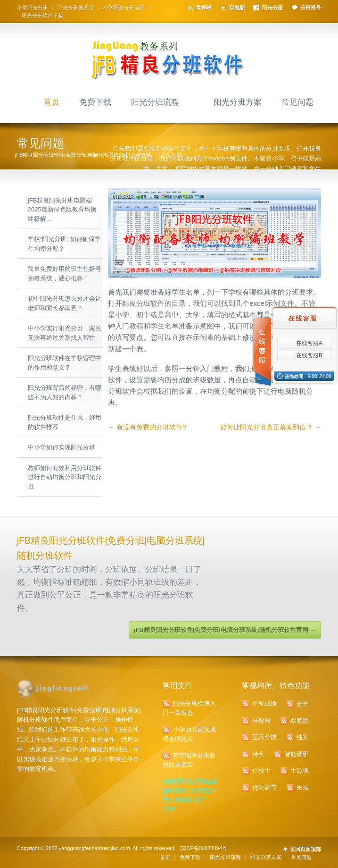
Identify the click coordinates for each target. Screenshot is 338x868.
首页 (51, 102)
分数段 (261, 721)
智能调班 (297, 754)
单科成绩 (264, 704)
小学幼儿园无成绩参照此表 (189, 734)
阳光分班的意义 (76, 8)
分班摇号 (311, 8)
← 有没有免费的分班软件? (147, 427)
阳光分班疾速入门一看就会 (189, 708)
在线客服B (309, 355)
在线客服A (309, 343)
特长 (258, 754)
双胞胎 (237, 8)
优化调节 (264, 788)
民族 (303, 788)
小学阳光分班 (33, 8)
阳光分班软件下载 (42, 16)
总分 (303, 704)
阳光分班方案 (238, 102)
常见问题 (297, 102)
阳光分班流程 (155, 102)
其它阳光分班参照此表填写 (189, 760)
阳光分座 (272, 8)
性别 (303, 737)
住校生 (261, 771)
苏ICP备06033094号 (204, 848)
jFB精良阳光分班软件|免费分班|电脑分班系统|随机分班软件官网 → (225, 630)
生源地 (300, 771)
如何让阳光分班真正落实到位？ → (271, 427)
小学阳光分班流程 (124, 8)
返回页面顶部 (305, 849)
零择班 (204, 8)
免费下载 (95, 102)
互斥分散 (264, 737)
